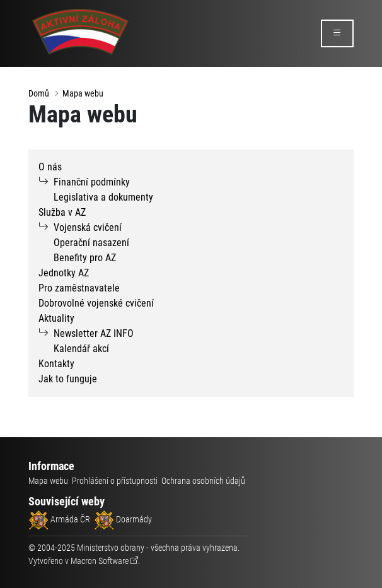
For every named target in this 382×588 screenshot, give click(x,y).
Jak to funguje (68, 379)
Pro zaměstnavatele (79, 288)
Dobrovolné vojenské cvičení (96, 303)
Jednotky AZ (64, 273)
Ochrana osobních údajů (203, 481)
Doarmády (123, 519)
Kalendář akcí (81, 349)
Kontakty (56, 364)
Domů (39, 93)
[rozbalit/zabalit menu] (337, 33)
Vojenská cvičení (88, 227)
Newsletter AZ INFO (94, 333)
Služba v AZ (62, 212)
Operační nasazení (91, 243)
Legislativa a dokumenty (103, 197)
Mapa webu (83, 93)
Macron (100, 561)
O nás (50, 167)
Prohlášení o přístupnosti (115, 481)
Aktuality (56, 318)
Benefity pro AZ (85, 258)
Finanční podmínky (92, 182)
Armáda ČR (59, 519)
